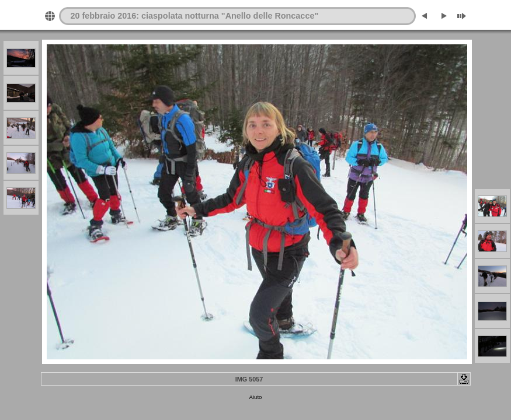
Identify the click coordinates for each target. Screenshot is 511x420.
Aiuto (256, 397)
